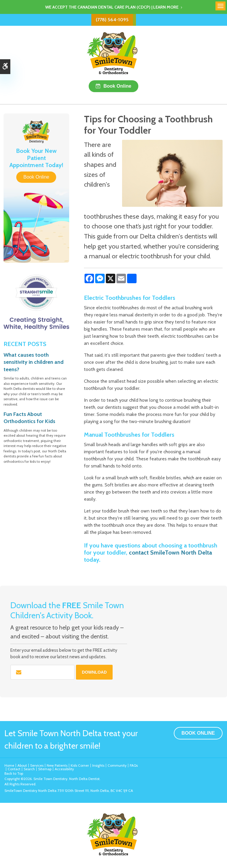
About (22, 765)
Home (9, 765)
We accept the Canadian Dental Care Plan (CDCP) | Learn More (112, 7)
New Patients (57, 765)
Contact (14, 769)
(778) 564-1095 (112, 20)
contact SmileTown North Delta (170, 552)
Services (37, 765)
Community (117, 765)
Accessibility (64, 769)
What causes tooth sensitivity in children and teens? (34, 362)
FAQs (134, 765)
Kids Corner (80, 765)
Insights (98, 765)
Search (29, 769)
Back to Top (14, 773)
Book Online (117, 86)
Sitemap (45, 769)
